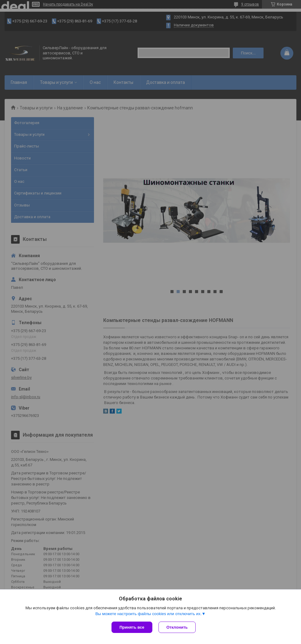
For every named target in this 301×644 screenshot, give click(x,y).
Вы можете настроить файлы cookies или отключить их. (148, 614)
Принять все (132, 627)
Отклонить (177, 627)
